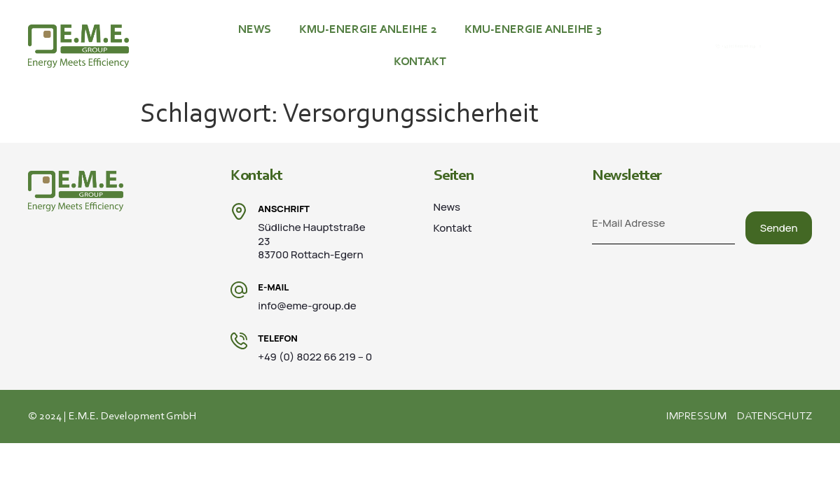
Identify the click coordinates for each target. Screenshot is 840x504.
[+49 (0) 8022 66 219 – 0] (679, 46)
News (255, 30)
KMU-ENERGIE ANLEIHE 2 (368, 30)
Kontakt (420, 62)
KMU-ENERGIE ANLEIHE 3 (533, 30)
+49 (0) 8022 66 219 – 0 (747, 47)
